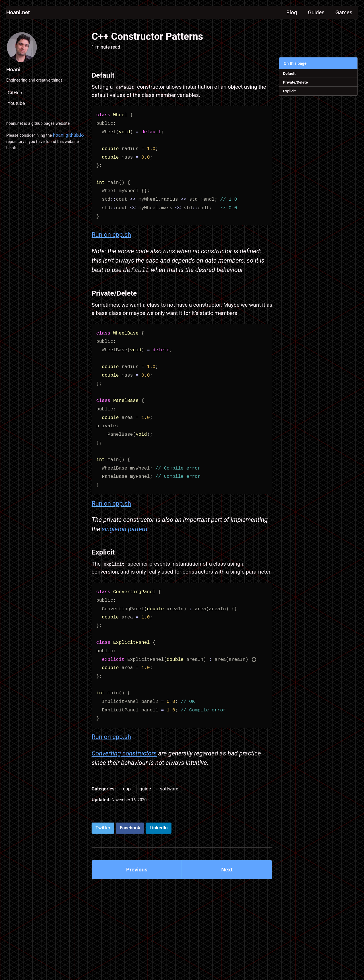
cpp (127, 823)
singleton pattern (124, 548)
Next (227, 906)
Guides (310, 13)
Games (342, 13)
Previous (137, 906)
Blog (281, 13)
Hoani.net (20, 13)
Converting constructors (124, 786)
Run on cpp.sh (111, 238)
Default (291, 74)
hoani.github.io (22, 146)
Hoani (15, 69)
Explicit (291, 94)
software (169, 823)
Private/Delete (298, 84)
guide (145, 823)
